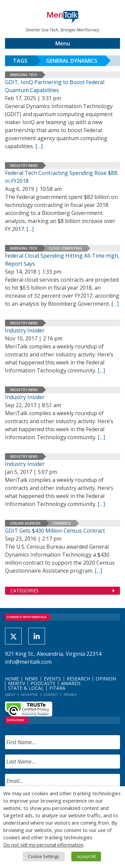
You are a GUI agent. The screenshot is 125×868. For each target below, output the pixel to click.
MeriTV (16, 683)
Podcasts (43, 683)
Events (52, 679)
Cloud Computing (65, 248)
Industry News (24, 166)
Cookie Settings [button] (44, 856)
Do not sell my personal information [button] (43, 845)
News (31, 679)
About (10, 695)
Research (78, 679)
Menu (63, 43)
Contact (51, 695)
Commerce (61, 523)
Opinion (106, 679)
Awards (71, 683)
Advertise (29, 695)
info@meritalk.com (28, 662)
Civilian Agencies (25, 523)
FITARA (57, 688)
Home (12, 679)
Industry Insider (25, 330)
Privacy (70, 695)
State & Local (26, 688)
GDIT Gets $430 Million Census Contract (55, 531)
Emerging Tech (23, 75)
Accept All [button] (86, 856)
